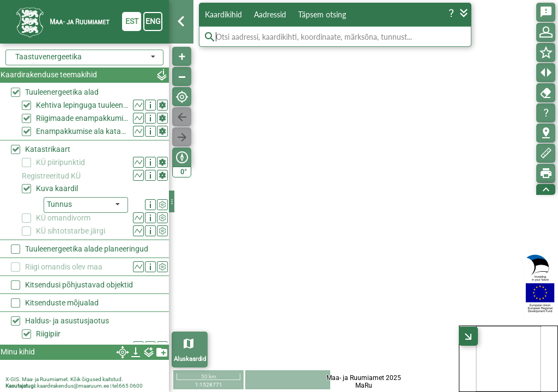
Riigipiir (48, 334)
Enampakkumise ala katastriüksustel (82, 131)
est (132, 21)
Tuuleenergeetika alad (62, 92)
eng (153, 21)
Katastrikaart (48, 149)
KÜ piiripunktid (60, 162)
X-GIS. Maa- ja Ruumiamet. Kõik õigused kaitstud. (64, 379)
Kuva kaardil (57, 188)
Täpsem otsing (322, 14)
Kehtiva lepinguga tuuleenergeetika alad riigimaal (82, 105)
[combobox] (84, 57)
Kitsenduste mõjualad (62, 303)
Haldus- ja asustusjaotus (67, 321)
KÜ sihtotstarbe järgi (71, 231)
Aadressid (270, 14)
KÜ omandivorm (63, 218)
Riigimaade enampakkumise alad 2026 (82, 118)
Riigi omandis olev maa (64, 267)
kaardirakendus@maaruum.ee (73, 386)
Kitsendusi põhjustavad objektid (79, 285)
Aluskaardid (190, 359)
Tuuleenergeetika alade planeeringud (87, 249)
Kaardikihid (223, 14)
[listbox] (86, 205)
